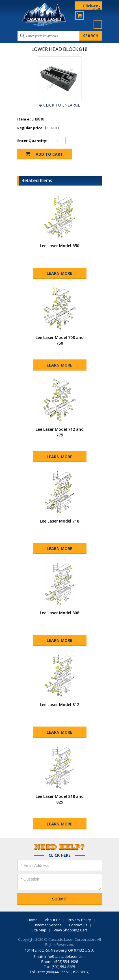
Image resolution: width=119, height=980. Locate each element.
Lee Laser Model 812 (59, 705)
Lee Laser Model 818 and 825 (60, 799)
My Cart (79, 16)
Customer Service (46, 925)
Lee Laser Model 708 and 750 (60, 340)
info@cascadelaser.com (65, 956)
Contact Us (78, 925)
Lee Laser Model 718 (59, 521)
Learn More (59, 273)
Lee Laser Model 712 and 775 (60, 432)
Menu (98, 25)
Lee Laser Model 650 (59, 246)
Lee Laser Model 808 (59, 613)
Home (33, 920)
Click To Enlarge (62, 105)
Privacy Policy (79, 920)
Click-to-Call (92, 7)
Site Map (39, 930)
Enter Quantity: (32, 141)
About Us (53, 920)
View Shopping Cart (70, 930)
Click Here (60, 855)
